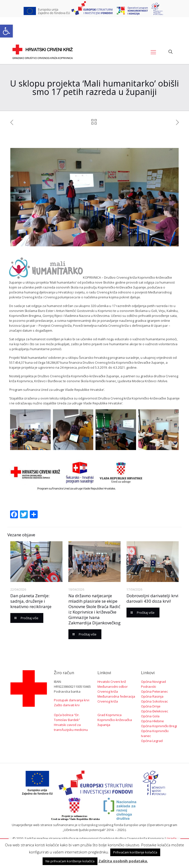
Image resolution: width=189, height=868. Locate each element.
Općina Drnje (151, 706)
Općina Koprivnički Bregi (159, 726)
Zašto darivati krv (67, 705)
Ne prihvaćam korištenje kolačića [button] (70, 861)
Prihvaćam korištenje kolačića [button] (135, 852)
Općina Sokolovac (154, 701)
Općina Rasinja (152, 696)
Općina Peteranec (154, 691)
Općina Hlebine (152, 721)
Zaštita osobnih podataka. (123, 861)
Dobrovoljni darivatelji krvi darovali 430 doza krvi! (152, 598)
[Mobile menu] (153, 52)
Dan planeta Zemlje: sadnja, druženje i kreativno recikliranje (31, 601)
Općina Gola (150, 716)
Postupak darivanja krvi (72, 700)
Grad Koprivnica (110, 715)
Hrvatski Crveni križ (112, 682)
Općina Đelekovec (155, 711)
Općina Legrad (152, 741)
